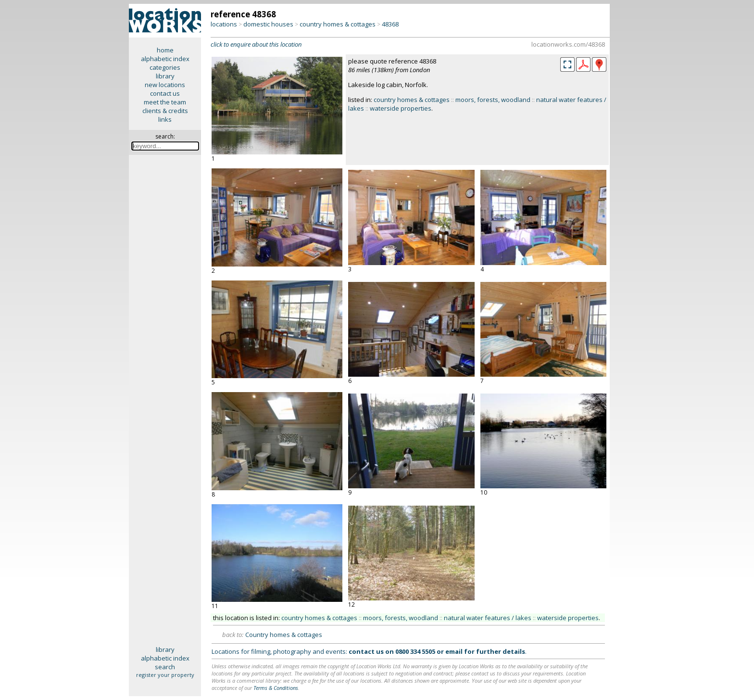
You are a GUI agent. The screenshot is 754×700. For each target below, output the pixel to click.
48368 (390, 24)
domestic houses (268, 24)
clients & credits (165, 111)
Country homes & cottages (284, 635)
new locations (165, 85)
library (165, 76)
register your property (165, 675)
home (165, 50)
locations (224, 24)
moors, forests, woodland (493, 100)
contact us (165, 93)
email (454, 651)
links (165, 119)
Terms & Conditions (276, 688)
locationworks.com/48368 (568, 44)
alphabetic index (165, 59)
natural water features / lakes (488, 618)
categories (165, 67)
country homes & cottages (338, 24)
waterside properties (401, 108)
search (165, 667)
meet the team (165, 102)
